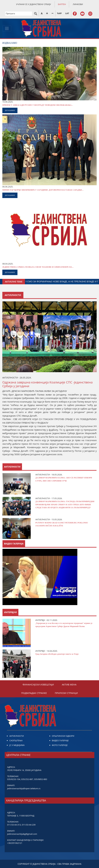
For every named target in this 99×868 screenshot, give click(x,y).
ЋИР (59, 13)
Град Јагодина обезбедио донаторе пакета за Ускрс (57, 654)
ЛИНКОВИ (78, 4)
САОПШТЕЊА (16, 740)
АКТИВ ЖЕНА (69, 684)
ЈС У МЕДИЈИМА (17, 745)
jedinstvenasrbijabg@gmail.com (22, 834)
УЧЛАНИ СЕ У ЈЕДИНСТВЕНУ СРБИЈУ (34, 4)
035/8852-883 (41, 779)
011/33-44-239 (29, 825)
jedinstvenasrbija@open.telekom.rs (24, 788)
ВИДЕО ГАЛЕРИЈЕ (60, 740)
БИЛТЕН (62, 4)
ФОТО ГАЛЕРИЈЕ (60, 745)
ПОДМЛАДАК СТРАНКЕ (34, 693)
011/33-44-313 (14, 825)
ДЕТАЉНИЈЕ (10, 110)
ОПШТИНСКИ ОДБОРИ (63, 736)
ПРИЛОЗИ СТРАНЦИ (66, 693)
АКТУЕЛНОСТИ (17, 736)
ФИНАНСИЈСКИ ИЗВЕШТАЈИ (38, 684)
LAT (67, 13)
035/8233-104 (14, 779)
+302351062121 (15, 843)
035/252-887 (27, 779)
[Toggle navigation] (7, 28)
